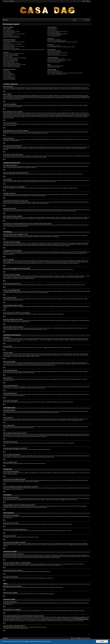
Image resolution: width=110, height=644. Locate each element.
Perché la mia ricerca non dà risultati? (54, 52)
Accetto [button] (102, 641)
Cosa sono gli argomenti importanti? (9, 77)
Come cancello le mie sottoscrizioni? (54, 62)
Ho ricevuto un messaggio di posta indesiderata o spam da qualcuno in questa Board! (62, 42)
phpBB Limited (33, 603)
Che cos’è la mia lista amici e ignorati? (54, 46)
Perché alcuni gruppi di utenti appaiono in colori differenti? (57, 34)
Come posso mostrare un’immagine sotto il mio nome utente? (14, 46)
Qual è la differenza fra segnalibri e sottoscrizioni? (56, 59)
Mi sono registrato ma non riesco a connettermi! (11, 32)
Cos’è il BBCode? (6, 70)
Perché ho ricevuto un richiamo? (9, 62)
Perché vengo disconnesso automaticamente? (11, 36)
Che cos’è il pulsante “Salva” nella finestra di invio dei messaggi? (14, 64)
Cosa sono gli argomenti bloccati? (9, 78)
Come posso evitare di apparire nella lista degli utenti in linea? (14, 42)
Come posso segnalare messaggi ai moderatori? (11, 63)
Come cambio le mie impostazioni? (9, 41)
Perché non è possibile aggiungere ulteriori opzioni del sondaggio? (15, 58)
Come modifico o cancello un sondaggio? (10, 59)
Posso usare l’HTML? (7, 72)
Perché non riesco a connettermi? (9, 33)
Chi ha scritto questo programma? (53, 71)
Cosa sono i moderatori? (52, 29)
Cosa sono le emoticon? (7, 73)
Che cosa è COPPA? (7, 29)
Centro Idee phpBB (55, 611)
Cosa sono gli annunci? (7, 76)
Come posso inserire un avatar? (9, 47)
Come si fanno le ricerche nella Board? (54, 51)
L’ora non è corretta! (6, 43)
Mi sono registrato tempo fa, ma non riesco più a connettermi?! (14, 34)
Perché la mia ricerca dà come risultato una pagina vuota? (58, 53)
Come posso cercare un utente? (53, 54)
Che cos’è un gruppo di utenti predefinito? (55, 35)
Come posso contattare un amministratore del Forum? (57, 74)
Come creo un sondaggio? (8, 57)
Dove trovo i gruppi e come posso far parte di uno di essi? (57, 32)
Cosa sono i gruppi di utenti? (52, 30)
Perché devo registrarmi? (7, 28)
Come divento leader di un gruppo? (54, 33)
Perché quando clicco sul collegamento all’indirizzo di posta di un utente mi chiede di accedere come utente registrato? (24, 50)
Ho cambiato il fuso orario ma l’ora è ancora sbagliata (12, 44)
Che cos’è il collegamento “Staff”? (53, 36)
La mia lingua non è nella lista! (8, 45)
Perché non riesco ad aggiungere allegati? (10, 61)
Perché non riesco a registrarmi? (9, 30)
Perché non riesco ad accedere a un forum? (11, 60)
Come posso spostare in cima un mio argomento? (12, 67)
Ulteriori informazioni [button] (46, 641)
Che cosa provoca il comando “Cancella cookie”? (12, 37)
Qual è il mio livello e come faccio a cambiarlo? (11, 49)
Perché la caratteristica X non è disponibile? (55, 72)
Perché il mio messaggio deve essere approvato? (12, 66)
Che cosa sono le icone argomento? (9, 79)
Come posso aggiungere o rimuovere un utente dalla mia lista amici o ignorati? (61, 47)
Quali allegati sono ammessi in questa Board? (55, 66)
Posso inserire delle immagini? (8, 74)
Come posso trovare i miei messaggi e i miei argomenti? (57, 55)
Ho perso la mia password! (8, 35)
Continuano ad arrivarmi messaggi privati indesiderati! (57, 41)
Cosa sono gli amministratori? (53, 28)
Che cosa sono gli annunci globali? (9, 75)
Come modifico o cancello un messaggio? (10, 55)
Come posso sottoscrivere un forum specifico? (55, 61)
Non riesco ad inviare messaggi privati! (54, 40)
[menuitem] (13, 1)
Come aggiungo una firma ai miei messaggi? (11, 56)
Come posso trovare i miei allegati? (54, 67)
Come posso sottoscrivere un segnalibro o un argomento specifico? (59, 60)
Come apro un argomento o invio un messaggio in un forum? (14, 53)
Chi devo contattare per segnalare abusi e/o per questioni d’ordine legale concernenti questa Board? (65, 73)
